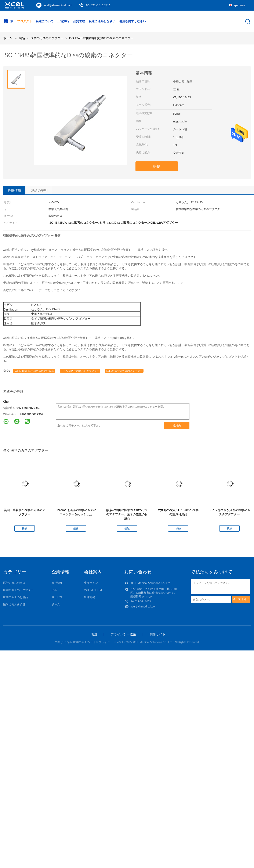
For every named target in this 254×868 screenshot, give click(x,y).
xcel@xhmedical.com (58, 5)
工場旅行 (64, 21)
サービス (57, 597)
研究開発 (90, 597)
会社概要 (57, 583)
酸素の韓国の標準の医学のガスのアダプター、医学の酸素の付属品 (127, 514)
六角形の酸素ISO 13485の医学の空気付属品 (178, 512)
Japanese (239, 5)
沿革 (54, 590)
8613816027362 (32, 414)
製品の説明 (39, 190)
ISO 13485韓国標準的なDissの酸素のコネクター (101, 38)
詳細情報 (14, 190)
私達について (45, 21)
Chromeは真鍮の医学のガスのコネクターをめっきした (76, 512)
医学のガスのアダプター (18, 590)
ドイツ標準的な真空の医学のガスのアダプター (229, 512)
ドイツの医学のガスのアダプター (80, 371)
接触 (157, 166)
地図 (94, 634)
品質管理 (80, 21)
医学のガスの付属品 (16, 597)
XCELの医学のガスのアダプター (124, 371)
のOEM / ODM (93, 590)
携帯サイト (158, 634)
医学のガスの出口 (14, 583)
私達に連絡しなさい (103, 21)
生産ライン (91, 583)
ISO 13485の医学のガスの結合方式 (34, 371)
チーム (56, 604)
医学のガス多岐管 (14, 604)
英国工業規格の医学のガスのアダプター (25, 512)
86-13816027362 (29, 408)
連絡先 (177, 425)
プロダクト (25, 21)
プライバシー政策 (123, 634)
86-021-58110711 (98, 5)
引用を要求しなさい (133, 21)
